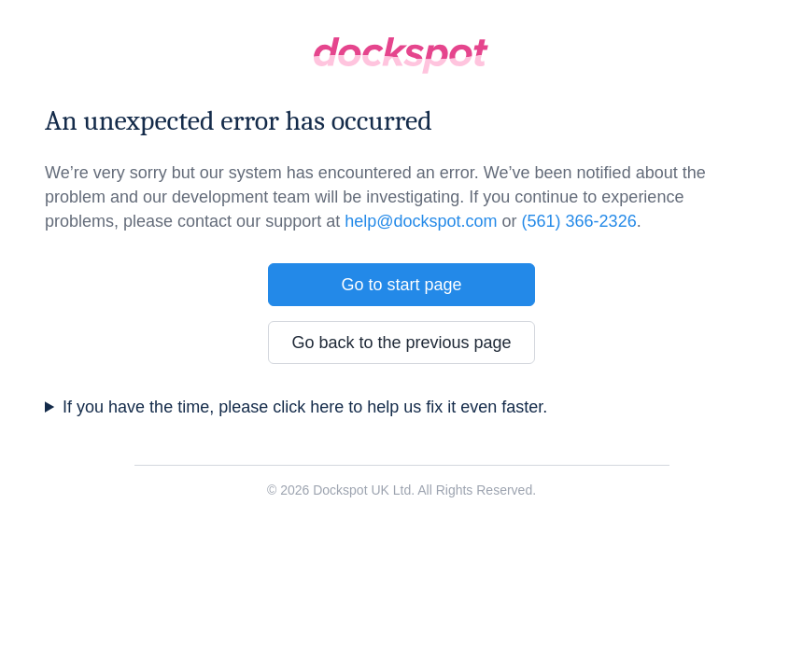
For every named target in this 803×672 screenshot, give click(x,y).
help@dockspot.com (421, 221)
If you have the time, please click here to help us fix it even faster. (305, 407)
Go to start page (401, 285)
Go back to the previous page (401, 343)
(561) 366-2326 (579, 221)
